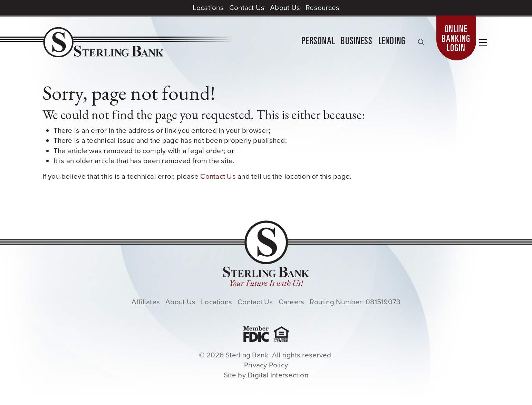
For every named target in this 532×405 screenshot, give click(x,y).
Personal (318, 42)
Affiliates (146, 302)
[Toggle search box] (421, 42)
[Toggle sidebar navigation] (483, 43)
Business (357, 42)
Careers (292, 302)
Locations (208, 8)
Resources (322, 8)
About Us (285, 8)
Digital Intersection (278, 375)
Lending (392, 42)
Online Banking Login (456, 39)
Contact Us (247, 8)
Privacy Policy (266, 365)
